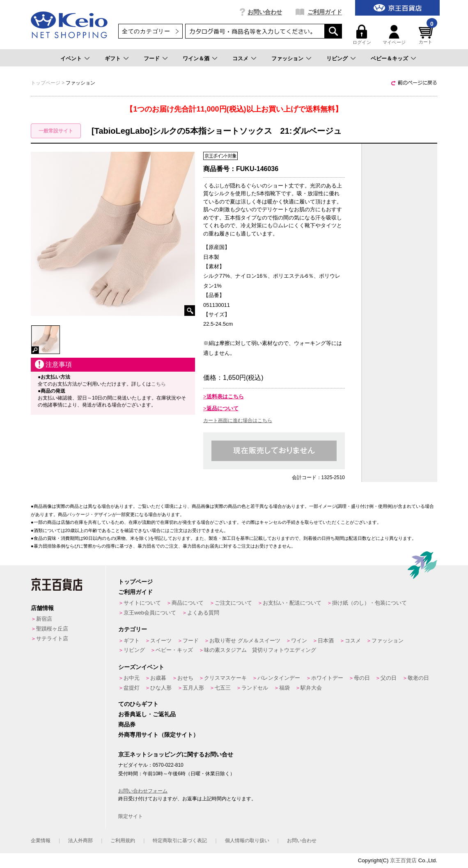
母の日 (362, 678)
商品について (188, 603)
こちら (158, 384)
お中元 (132, 678)
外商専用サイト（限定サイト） (158, 735)
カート (427, 35)
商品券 (127, 724)
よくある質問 (203, 613)
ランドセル (255, 688)
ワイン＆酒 (196, 58)
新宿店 (44, 619)
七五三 (223, 688)
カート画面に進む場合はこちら (238, 420)
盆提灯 (132, 688)
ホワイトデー (327, 678)
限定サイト (131, 816)
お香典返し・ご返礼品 (147, 714)
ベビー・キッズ (174, 650)
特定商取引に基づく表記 (180, 841)
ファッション (287, 58)
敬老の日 (418, 678)
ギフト (113, 58)
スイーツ (161, 641)
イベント (71, 58)
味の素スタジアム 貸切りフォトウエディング (260, 650)
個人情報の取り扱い (247, 841)
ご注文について (233, 603)
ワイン (299, 641)
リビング (337, 58)
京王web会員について (150, 613)
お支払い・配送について (292, 603)
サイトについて (142, 603)
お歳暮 (158, 678)
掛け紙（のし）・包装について (369, 603)
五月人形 (193, 688)
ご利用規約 (123, 841)
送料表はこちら (225, 396)
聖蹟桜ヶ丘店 (52, 629)
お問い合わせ (265, 12)
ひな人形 (161, 688)
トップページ (135, 582)
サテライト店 (52, 638)
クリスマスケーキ (225, 678)
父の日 (389, 678)
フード (152, 58)
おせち (185, 678)
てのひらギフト (138, 704)
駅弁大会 (311, 688)
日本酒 (326, 641)
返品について (223, 408)
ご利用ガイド (325, 12)
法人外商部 (80, 841)
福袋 (284, 688)
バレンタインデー (279, 678)
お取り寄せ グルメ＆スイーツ (245, 641)
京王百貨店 (403, 860)
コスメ (240, 58)
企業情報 (41, 841)
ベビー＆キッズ (389, 58)
